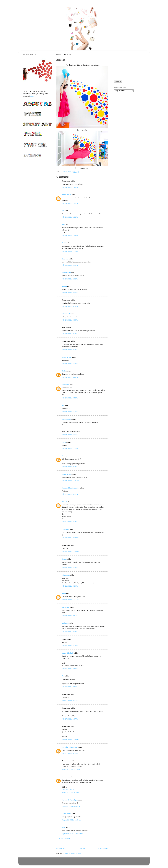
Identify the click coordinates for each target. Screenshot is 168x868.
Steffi (64, 243)
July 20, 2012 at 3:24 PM (70, 350)
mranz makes (67, 195)
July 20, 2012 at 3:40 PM (70, 377)
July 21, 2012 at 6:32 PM (70, 494)
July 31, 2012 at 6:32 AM (70, 753)
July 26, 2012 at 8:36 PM (70, 701)
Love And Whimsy (68, 789)
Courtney (65, 259)
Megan (64, 286)
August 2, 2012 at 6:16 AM (71, 769)
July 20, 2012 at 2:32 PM (70, 265)
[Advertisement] (127, 109)
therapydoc (66, 607)
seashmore (65, 385)
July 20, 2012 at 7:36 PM (70, 435)
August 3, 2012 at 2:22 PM (71, 792)
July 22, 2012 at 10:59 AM (71, 552)
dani (63, 405)
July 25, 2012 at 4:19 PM (70, 669)
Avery (64, 442)
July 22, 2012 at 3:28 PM (70, 568)
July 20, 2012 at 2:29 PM (70, 235)
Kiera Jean (66, 575)
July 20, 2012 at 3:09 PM (70, 334)
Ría (63, 676)
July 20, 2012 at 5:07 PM (70, 412)
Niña (64, 827)
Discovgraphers (67, 456)
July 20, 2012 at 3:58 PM (70, 398)
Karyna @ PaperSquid (70, 800)
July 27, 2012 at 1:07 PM (70, 719)
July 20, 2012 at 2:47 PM (70, 293)
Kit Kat (65, 502)
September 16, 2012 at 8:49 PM (72, 834)
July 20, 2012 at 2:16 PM (70, 187)
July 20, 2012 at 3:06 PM (70, 320)
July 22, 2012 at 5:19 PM (70, 586)
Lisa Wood (66, 529)
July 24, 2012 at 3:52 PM (70, 632)
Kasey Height (67, 357)
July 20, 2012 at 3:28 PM (70, 364)
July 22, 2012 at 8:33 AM (70, 538)
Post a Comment (65, 838)
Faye (64, 224)
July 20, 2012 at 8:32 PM (70, 467)
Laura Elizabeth (68, 653)
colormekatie (66, 273)
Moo (32, 96)
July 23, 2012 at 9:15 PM (70, 616)
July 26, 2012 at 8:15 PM (70, 687)
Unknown (65, 777)
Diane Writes (66, 474)
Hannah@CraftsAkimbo (71, 488)
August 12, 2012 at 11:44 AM (72, 820)
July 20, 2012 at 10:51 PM (70, 480)
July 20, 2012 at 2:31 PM (70, 251)
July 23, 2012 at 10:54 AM (71, 600)
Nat (63, 211)
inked (64, 593)
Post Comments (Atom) (73, 854)
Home (82, 849)
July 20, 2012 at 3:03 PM (70, 306)
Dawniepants (66, 419)
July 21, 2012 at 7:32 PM (70, 522)
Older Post (103, 849)
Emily (64, 371)
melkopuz (65, 623)
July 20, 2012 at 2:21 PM (70, 203)
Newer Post (61, 849)
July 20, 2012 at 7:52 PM (70, 448)
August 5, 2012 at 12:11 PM (71, 806)
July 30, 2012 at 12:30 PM (70, 740)
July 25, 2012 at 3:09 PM (70, 646)
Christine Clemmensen (70, 747)
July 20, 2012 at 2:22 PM (70, 217)
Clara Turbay (67, 814)
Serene (64, 559)
